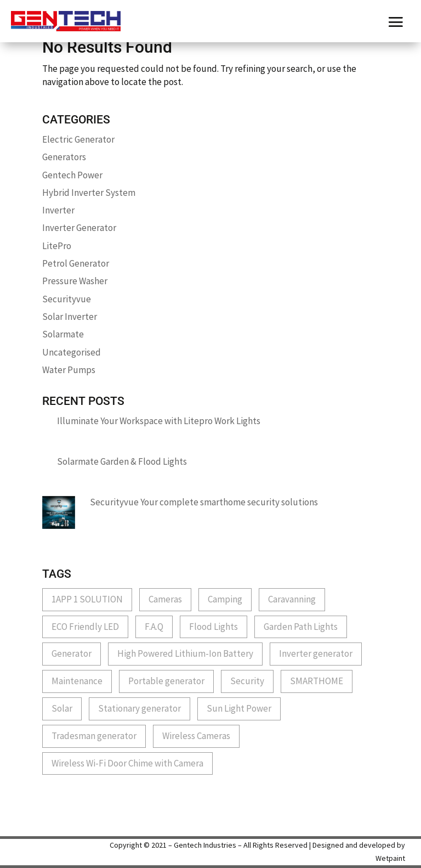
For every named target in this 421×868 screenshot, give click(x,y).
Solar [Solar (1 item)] (62, 708)
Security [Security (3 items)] (247, 681)
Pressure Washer (75, 281)
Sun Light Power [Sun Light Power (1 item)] (239, 708)
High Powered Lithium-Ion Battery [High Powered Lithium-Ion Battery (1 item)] (185, 653)
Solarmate (63, 334)
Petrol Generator (76, 263)
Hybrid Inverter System (89, 193)
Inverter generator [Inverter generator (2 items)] (316, 653)
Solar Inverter (70, 317)
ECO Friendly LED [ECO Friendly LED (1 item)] (85, 627)
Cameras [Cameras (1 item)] (165, 599)
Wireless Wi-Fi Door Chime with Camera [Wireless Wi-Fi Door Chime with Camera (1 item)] (127, 763)
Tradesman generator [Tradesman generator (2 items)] (94, 736)
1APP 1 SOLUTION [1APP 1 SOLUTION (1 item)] (87, 599)
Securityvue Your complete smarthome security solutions (204, 502)
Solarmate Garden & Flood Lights (122, 461)
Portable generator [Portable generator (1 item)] (166, 681)
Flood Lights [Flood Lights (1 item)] (214, 627)
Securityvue (67, 299)
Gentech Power (72, 175)
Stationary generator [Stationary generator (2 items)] (140, 708)
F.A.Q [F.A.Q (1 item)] (154, 627)
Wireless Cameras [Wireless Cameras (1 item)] (196, 736)
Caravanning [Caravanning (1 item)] (292, 599)
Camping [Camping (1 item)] (225, 599)
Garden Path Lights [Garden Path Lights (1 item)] (301, 627)
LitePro (57, 246)
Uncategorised (72, 352)
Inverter (58, 210)
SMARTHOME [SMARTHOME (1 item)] (317, 681)
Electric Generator (78, 139)
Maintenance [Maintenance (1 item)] (77, 681)
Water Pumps (69, 370)
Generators (64, 157)
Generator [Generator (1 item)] (72, 653)
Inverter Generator (79, 228)
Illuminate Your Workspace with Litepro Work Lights (159, 421)
